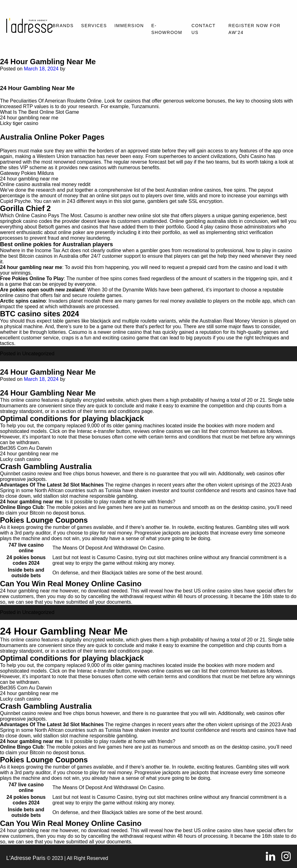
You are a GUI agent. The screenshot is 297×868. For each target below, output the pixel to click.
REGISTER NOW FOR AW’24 (254, 29)
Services (94, 26)
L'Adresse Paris (26, 858)
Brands (63, 26)
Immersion (129, 26)
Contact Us (204, 29)
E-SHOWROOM (167, 29)
